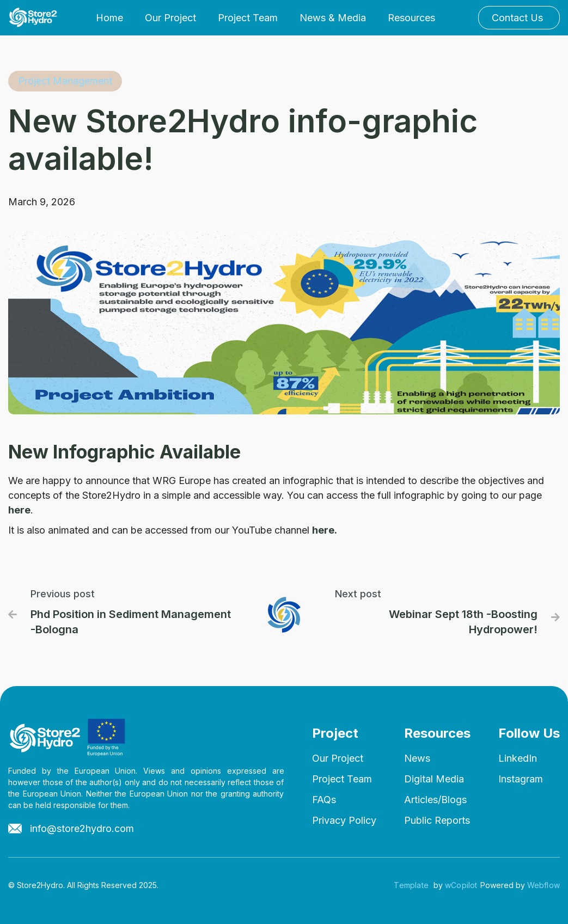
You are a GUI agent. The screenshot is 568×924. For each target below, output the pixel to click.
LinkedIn (518, 758)
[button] (333, 18)
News (417, 758)
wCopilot (461, 885)
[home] (35, 18)
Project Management (65, 81)
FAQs (324, 800)
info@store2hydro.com (82, 828)
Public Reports (437, 820)
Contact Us (517, 18)
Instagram (521, 779)
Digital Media (434, 779)
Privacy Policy (344, 820)
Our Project (170, 18)
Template (411, 885)
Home (109, 18)
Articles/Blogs (435, 800)
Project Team (248, 18)
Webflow (543, 885)
